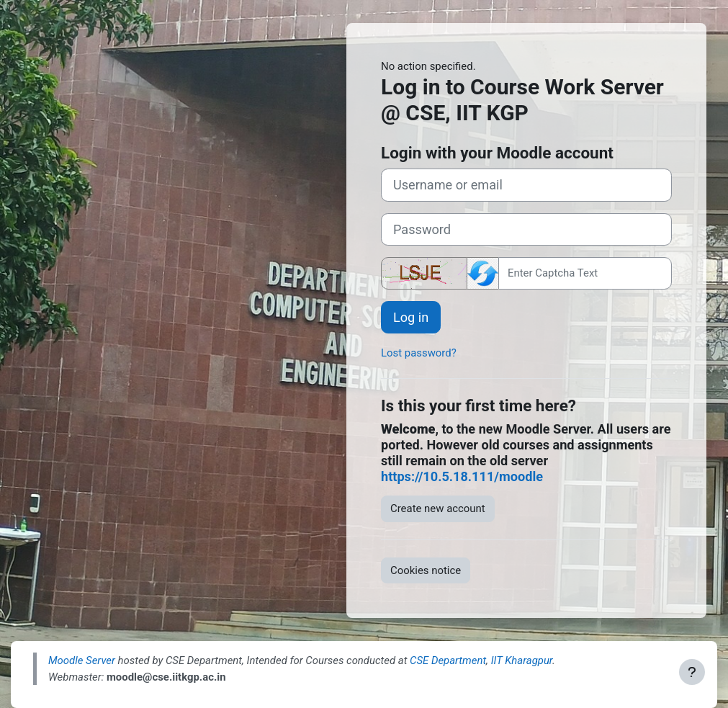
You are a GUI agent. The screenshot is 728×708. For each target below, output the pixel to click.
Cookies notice (426, 570)
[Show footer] (692, 672)
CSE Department (448, 660)
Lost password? (419, 353)
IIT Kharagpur (522, 660)
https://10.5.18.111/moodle (462, 476)
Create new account (438, 508)
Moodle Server (82, 660)
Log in (411, 317)
